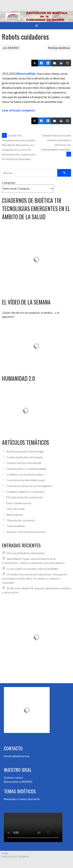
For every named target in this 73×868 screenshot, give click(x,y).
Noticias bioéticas (59, 48)
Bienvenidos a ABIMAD (18, 782)
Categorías (9, 183)
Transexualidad (16, 526)
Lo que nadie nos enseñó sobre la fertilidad (32, 569)
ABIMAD (13, 48)
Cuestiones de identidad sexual (26, 480)
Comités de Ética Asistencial (24, 463)
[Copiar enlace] (68, 63)
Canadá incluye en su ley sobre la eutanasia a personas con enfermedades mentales (56, 145)
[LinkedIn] (48, 63)
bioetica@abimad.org (17, 756)
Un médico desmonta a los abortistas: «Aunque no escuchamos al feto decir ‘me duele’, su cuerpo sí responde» (35, 578)
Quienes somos (13, 778)
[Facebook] (41, 63)
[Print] (61, 63)
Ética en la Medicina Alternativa (25, 553)
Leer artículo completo (18, 110)
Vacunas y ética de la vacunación (26, 532)
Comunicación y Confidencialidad (26, 469)
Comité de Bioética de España (25, 457)
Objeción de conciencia (21, 520)
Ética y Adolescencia (19, 503)
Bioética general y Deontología (25, 451)
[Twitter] (35, 63)
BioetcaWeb (26, 73)
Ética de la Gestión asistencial (25, 497)
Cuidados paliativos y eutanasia (25, 492)
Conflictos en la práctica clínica (25, 474)
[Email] (55, 63)
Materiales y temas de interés (22, 799)
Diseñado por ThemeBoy (15, 857)
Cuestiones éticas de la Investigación (29, 486)
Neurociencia (14, 515)
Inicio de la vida (16, 509)
